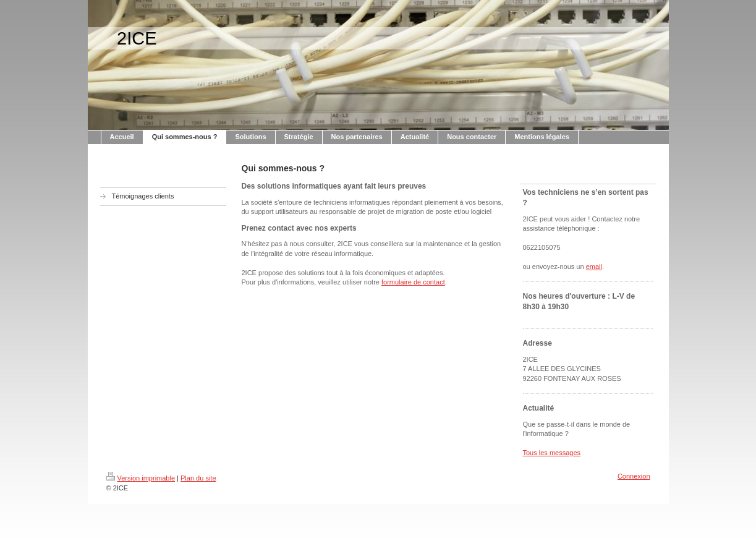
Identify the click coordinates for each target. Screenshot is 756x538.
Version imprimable (141, 478)
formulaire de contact (413, 282)
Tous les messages (552, 453)
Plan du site (198, 478)
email (594, 267)
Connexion (634, 476)
